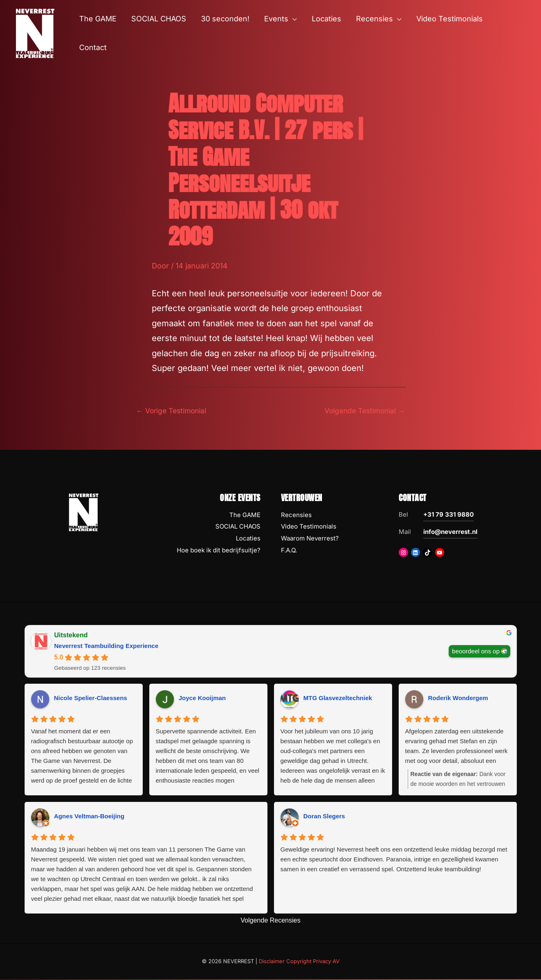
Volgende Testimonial (363, 411)
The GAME (245, 515)
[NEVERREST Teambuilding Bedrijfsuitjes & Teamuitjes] (35, 33)
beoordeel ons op (476, 651)
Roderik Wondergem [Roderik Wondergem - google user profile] (458, 699)
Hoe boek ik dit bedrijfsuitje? (219, 551)
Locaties (248, 539)
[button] (293, 19)
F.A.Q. (289, 551)
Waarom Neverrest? (310, 539)
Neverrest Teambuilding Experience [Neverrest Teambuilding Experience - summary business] (106, 646)
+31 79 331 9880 (449, 515)
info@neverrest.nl (450, 532)
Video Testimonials (309, 527)
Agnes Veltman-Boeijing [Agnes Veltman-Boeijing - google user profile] (89, 817)
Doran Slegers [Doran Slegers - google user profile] (324, 817)
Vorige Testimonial (173, 411)
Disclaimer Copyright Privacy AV (299, 962)
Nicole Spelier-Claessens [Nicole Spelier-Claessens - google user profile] (91, 699)
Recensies (296, 515)
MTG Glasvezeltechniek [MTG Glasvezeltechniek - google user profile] (338, 699)
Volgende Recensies (271, 921)
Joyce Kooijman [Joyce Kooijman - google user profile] (202, 699)
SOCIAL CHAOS (238, 527)
